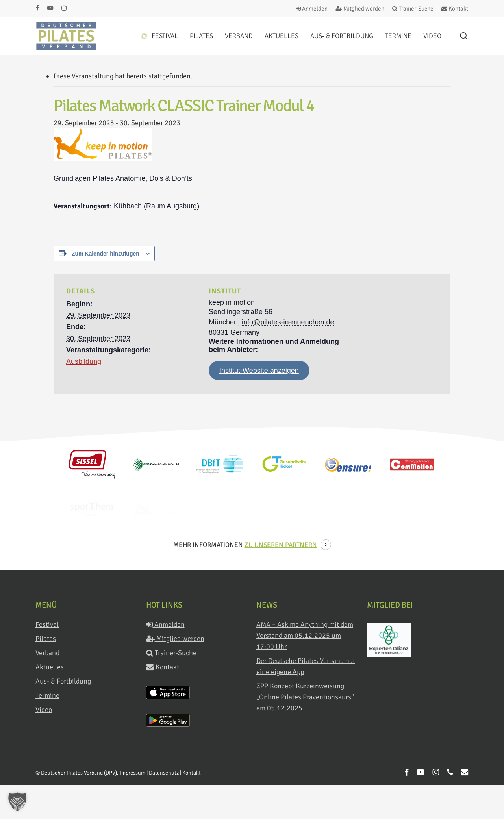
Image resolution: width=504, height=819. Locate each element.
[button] (17, 802)
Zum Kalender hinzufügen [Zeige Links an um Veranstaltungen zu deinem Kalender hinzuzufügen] (106, 254)
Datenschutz (164, 773)
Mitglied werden (175, 639)
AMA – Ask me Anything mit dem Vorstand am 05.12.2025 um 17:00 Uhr (305, 636)
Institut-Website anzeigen (259, 371)
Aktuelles (50, 667)
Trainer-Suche (171, 653)
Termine (47, 695)
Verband (47, 653)
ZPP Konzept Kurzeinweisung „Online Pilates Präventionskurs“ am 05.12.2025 (305, 697)
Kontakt (163, 667)
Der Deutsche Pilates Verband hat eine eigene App (306, 666)
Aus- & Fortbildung (63, 681)
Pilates (46, 639)
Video (44, 710)
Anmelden (165, 624)
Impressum (132, 773)
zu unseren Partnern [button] (281, 545)
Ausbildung (84, 361)
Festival (47, 624)
